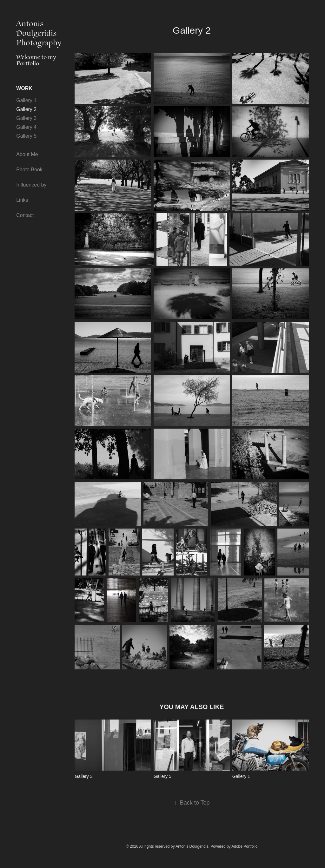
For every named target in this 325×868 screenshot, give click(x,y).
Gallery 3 (26, 118)
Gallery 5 (26, 136)
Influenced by (31, 185)
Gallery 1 (26, 100)
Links (22, 200)
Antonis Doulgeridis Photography (39, 33)
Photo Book (29, 170)
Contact (25, 215)
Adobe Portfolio (244, 846)
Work (24, 88)
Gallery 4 (26, 127)
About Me (27, 154)
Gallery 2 (26, 109)
